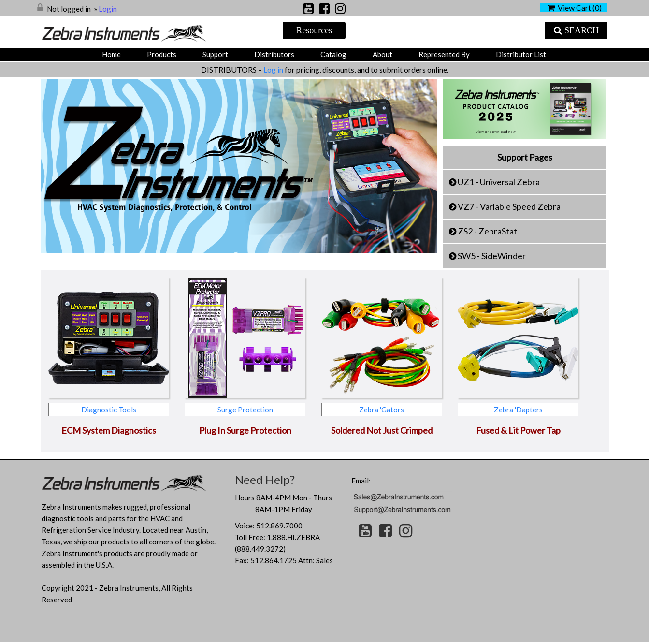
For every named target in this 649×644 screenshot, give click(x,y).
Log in (274, 69)
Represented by (444, 54)
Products (162, 54)
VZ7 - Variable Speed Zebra (509, 206)
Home (111, 54)
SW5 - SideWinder (492, 256)
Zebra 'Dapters (518, 410)
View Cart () (575, 7)
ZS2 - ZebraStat (487, 231)
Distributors (274, 54)
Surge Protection (245, 410)
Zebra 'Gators (382, 410)
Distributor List (521, 54)
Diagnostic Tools (109, 410)
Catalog (333, 54)
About (382, 54)
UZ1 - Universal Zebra (499, 182)
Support (215, 54)
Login (108, 9)
